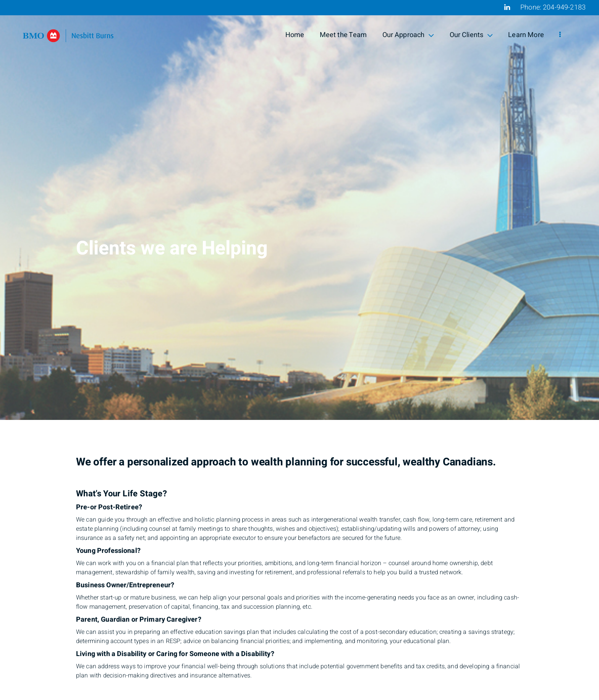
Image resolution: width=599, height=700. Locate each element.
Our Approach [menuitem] (408, 35)
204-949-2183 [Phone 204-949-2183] (564, 7)
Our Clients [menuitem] (471, 35)
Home (295, 35)
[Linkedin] (507, 7)
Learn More (526, 35)
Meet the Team (343, 35)
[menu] (560, 35)
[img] (299, 210)
